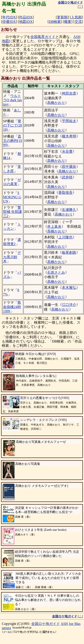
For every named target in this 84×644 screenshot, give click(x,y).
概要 (68, 22)
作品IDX (26, 17)
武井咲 (67, 177)
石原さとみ (56, 272)
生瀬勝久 (69, 210)
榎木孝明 (69, 136)
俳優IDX (9, 22)
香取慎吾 (65, 193)
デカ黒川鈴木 (12, 257)
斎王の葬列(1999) (13, 141)
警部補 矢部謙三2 (13, 212)
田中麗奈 (69, 167)
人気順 (76, 17)
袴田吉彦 (69, 93)
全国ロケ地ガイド (46, 624)
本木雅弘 (69, 288)
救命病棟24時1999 (12, 307)
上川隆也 (65, 237)
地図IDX (26, 22)
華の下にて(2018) (13, 125)
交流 (78, 22)
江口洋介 (69, 305)
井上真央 (54, 227)
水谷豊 (67, 152)
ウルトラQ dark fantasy (13, 100)
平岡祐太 (69, 121)
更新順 (62, 17)
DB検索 (55, 22)
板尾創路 (69, 253)
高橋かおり (56, 103)
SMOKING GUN (12, 197)
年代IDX (9, 17)
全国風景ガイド (43, 37)
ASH (64, 624)
